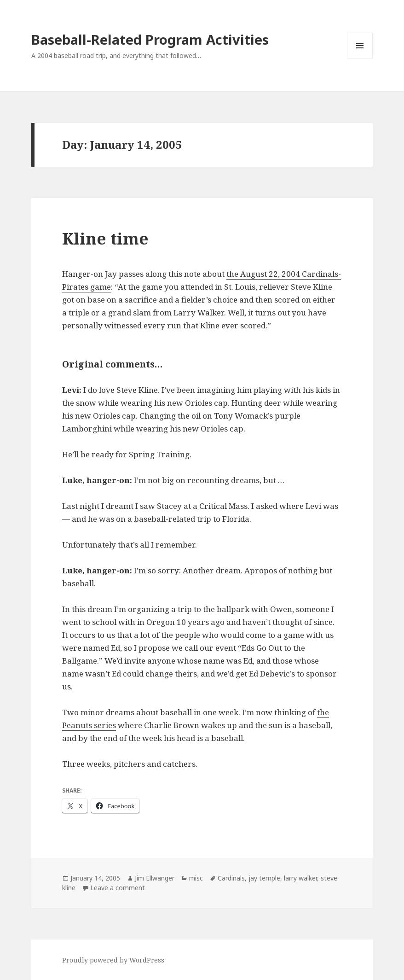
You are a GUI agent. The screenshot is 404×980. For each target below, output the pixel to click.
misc (196, 878)
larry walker (300, 878)
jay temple (264, 878)
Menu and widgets (360, 58)
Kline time (105, 238)
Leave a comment (118, 888)
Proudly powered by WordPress (113, 960)
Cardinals (231, 878)
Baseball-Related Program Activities (150, 39)
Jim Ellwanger (155, 878)
